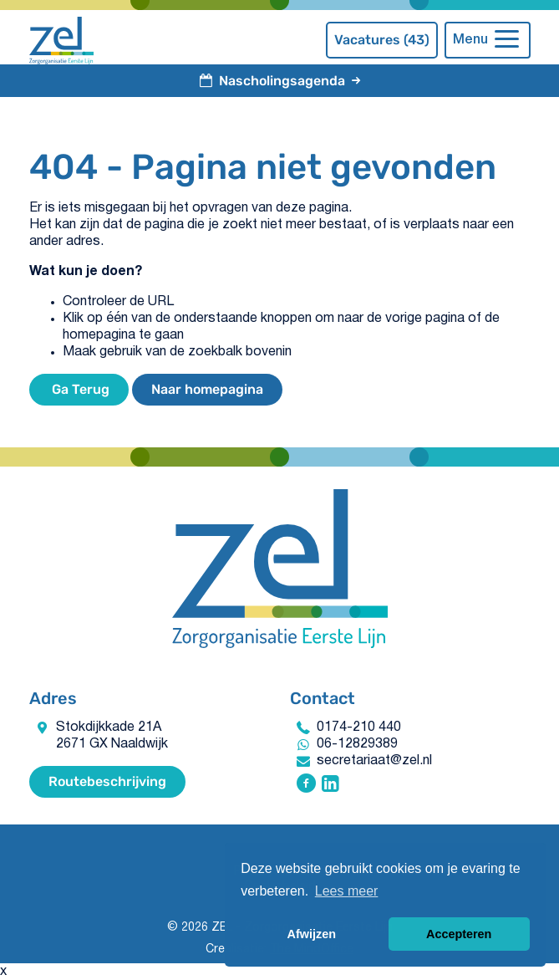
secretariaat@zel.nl (374, 761)
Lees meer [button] (347, 891)
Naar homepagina (207, 389)
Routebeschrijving (107, 781)
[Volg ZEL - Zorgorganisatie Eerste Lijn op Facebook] (306, 785)
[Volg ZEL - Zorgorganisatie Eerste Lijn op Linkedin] (330, 785)
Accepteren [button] (459, 934)
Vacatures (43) (382, 40)
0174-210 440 (359, 727)
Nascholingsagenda (280, 81)
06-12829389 (357, 744)
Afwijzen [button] (312, 934)
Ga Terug (79, 389)
